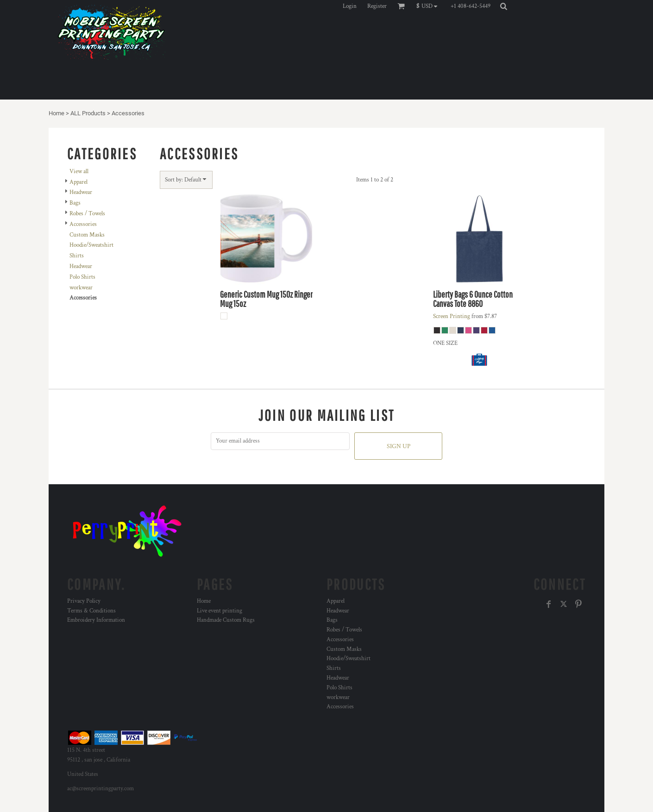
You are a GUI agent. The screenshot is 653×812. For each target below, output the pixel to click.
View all (79, 172)
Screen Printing (452, 316)
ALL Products (88, 113)
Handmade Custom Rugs (226, 620)
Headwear (81, 192)
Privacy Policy (84, 601)
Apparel (78, 182)
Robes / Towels (87, 214)
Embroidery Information (96, 620)
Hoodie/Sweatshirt (91, 245)
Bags (75, 203)
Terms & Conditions (91, 611)
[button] (429, 6)
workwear (81, 288)
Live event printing (220, 611)
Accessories (83, 224)
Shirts (77, 256)
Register (377, 6)
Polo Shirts (82, 277)
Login (350, 6)
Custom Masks (87, 235)
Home (57, 113)
